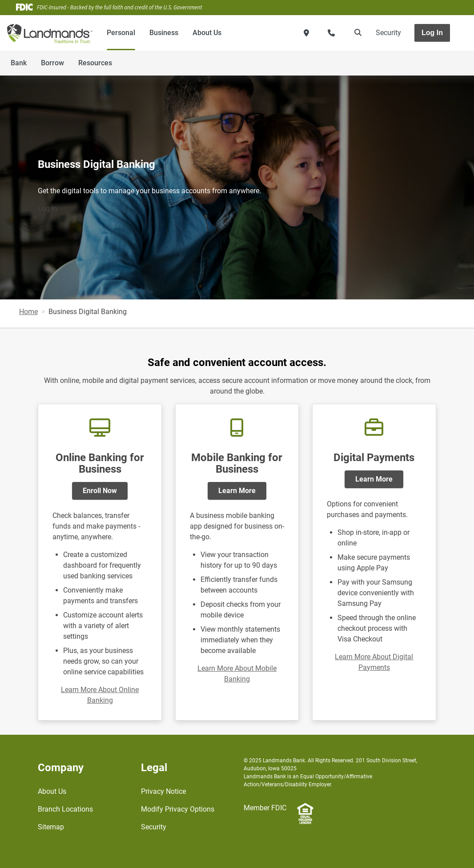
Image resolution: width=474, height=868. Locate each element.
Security (388, 33)
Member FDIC (265, 808)
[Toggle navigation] (404, 58)
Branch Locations (65, 809)
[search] (356, 33)
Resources (95, 63)
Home (28, 312)
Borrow (52, 63)
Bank (19, 63)
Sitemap (51, 827)
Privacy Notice (163, 791)
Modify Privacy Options (178, 809)
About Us (207, 33)
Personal (121, 33)
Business (164, 33)
